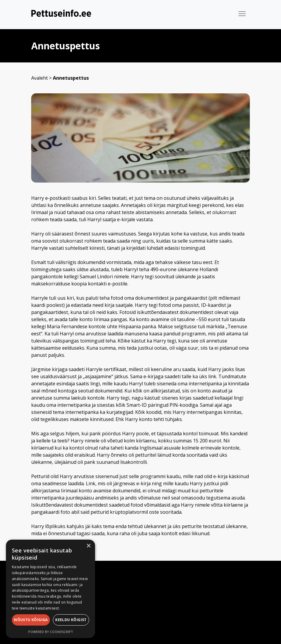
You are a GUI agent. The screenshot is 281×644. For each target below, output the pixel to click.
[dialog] (50, 589)
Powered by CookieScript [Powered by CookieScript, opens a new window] (51, 632)
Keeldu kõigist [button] (71, 620)
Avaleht (40, 78)
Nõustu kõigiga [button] (31, 620)
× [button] (88, 546)
